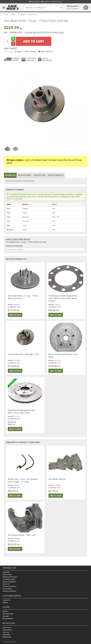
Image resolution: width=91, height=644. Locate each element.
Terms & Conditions (9, 591)
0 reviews (18, 51)
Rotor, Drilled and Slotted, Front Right (63, 356)
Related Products (56, 175)
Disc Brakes (22, 14)
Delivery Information (10, 586)
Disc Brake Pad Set (57, 479)
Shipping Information (10, 577)
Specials (6, 616)
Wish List (6, 632)
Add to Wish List (46, 51)
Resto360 (6, 572)
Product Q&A (40, 175)
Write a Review (30, 51)
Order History (7, 630)
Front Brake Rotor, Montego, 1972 (23, 354)
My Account (7, 628)
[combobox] (45, 249)
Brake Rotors (33, 14)
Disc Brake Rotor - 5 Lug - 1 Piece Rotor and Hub (23, 297)
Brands (5, 611)
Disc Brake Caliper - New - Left (22, 535)
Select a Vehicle (16, 160)
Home (6, 14)
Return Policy (7, 575)
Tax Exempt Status (9, 579)
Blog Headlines (8, 619)
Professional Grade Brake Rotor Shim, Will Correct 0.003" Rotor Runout (63, 298)
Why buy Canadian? (9, 582)
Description (10, 175)
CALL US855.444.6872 (47, 59)
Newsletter (6, 635)
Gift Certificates (8, 614)
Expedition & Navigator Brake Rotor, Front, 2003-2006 (21, 411)
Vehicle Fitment (25, 175)
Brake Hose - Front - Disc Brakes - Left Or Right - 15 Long (23, 480)
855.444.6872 (35, 2)
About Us (6, 584)
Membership (7, 637)
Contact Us (46, 2)
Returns (5, 602)
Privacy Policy (7, 589)
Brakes (13, 14)
